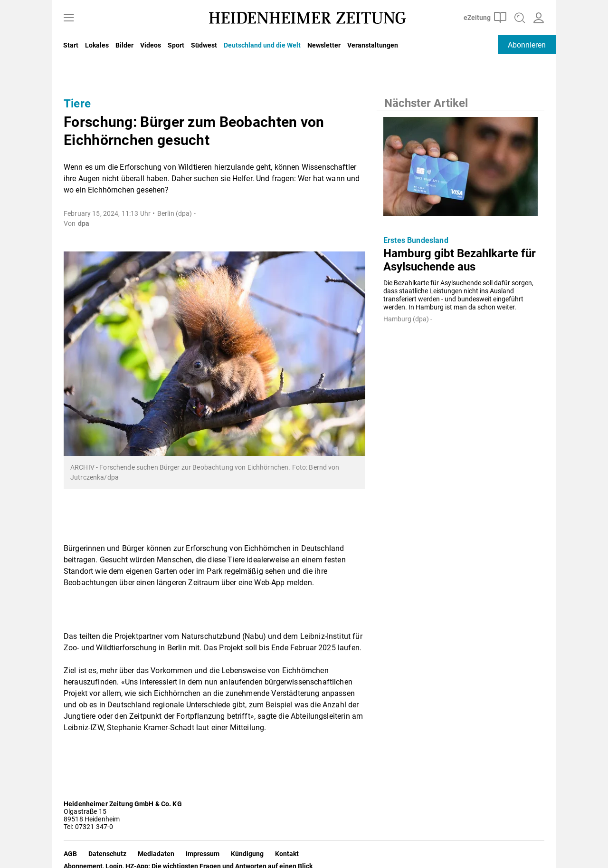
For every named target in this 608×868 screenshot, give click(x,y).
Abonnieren (527, 45)
